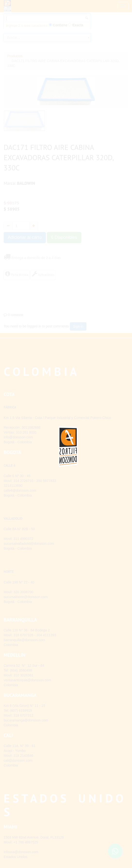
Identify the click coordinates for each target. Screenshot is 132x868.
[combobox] (47, 45)
